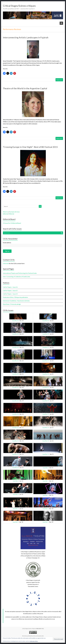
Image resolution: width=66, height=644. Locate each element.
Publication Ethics (34, 641)
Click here (6, 263)
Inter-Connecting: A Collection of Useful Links (16, 277)
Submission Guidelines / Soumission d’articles (16, 301)
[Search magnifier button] (62, 233)
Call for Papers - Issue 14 (10, 294)
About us (6, 212)
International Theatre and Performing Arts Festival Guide (20, 273)
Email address (7, 243)
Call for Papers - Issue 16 (10, 287)
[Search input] (32, 233)
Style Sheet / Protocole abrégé (12, 304)
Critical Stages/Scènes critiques (19, 6)
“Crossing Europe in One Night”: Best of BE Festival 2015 (30, 147)
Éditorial (12, 214)
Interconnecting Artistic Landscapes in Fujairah (26, 37)
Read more (59, 80)
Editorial (5, 214)
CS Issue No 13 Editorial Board (12, 223)
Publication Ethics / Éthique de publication (15, 297)
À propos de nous (14, 212)
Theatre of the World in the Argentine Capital (25, 88)
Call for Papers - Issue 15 (10, 290)
